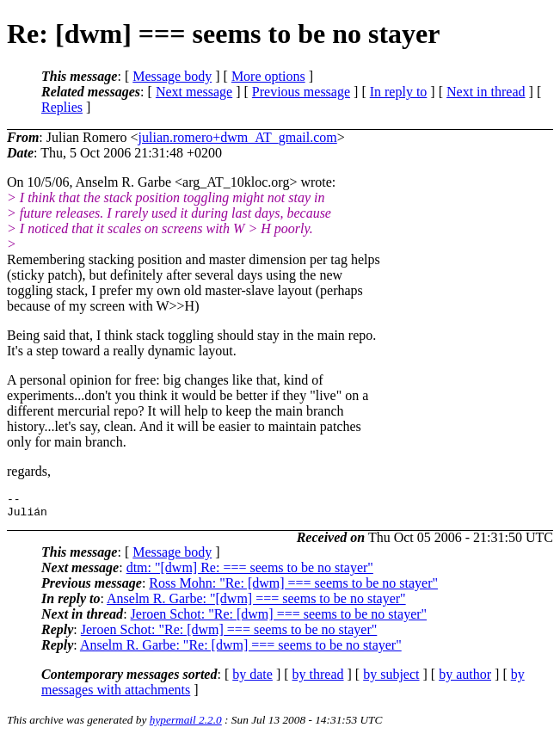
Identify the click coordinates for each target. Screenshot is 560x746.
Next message (194, 92)
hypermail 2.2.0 (186, 725)
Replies (62, 107)
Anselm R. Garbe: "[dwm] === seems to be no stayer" (256, 604)
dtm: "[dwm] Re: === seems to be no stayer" (250, 573)
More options (268, 76)
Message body (172, 76)
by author (465, 679)
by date (252, 679)
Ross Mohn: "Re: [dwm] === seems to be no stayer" (293, 588)
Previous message (301, 92)
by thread (318, 679)
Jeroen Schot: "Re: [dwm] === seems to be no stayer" (279, 619)
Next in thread (486, 92)
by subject (391, 679)
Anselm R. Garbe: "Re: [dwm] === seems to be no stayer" (241, 650)
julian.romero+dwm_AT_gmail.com (238, 137)
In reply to (399, 92)
